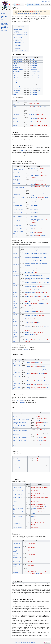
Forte (34, 104)
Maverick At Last (17, 68)
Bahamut (44, 199)
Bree (35, 516)
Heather (38, 387)
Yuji (29, 331)
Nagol (42, 370)
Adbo (35, 199)
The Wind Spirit (16, 547)
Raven (41, 494)
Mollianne (33, 195)
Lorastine (46, 183)
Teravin (32, 199)
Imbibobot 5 (15, 264)
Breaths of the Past (17, 516)
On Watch (15, 66)
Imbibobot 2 (15, 254)
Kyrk (31, 188)
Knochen (41, 184)
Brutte (45, 125)
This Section (20, 140)
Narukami (33, 495)
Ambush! (15, 76)
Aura (41, 84)
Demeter (40, 283)
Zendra (30, 551)
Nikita (42, 261)
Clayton (36, 527)
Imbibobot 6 (15, 268)
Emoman (46, 219)
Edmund (33, 544)
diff (16, 13)
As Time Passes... (17, 213)
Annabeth (32, 107)
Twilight (37, 363)
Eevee (40, 363)
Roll (30, 111)
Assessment (16, 111)
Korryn (42, 173)
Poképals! (15, 459)
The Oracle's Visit (17, 225)
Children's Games (17, 527)
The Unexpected (17, 195)
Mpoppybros (45, 264)
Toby (35, 107)
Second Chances (17, 520)
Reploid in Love (16, 74)
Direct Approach (16, 90)
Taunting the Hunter (17, 80)
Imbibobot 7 (15, 272)
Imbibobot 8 (15, 275)
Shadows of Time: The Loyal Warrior (21, 419)
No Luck (15, 118)
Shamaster (37, 176)
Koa (45, 168)
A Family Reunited (17, 469)
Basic (32, 221)
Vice (31, 68)
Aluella (37, 104)
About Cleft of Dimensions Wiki (24, 642)
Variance (32, 59)
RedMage (33, 487)
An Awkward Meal (17, 569)
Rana (38, 107)
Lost (14, 505)
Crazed (41, 176)
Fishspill (36, 250)
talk (34, 11)
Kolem (37, 264)
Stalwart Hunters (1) (17, 59)
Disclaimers (33, 642)
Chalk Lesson (16, 562)
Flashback (15, 502)
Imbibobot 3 (15, 257)
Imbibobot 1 (15, 250)
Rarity (36, 197)
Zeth (31, 333)
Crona (33, 565)
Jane (41, 254)
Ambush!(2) (15, 78)
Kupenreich (43, 387)
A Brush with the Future (18, 229)
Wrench (38, 384)
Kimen (32, 527)
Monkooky (27, 265)
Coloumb (33, 573)
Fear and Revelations (18, 169)
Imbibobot (27, 250)
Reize (36, 170)
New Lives (15, 471)
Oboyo (27, 305)
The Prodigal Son (17, 544)
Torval (42, 125)
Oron (44, 271)
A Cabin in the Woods (18, 495)
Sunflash (45, 107)
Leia (37, 491)
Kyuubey (32, 170)
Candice (42, 467)
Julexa (39, 459)
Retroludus (32, 296)
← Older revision (20, 13)
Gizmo (45, 415)
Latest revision (26, 13)
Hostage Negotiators (17, 491)
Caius (33, 551)
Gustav (33, 558)
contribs (37, 11)
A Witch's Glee (16, 221)
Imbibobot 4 (15, 261)
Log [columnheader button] (18, 57)
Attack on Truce (16, 84)
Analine (31, 125)
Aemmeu (41, 257)
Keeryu (27, 301)
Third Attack (16, 92)
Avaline (42, 118)
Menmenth (41, 278)
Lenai (35, 286)
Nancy (37, 487)
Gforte (41, 107)
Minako (42, 381)
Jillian (31, 108)
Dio (46, 572)
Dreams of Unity (16, 467)
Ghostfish (45, 254)
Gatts (39, 296)
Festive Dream (16, 524)
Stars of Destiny (20, 400)
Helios (48, 199)
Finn (40, 370)
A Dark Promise (16, 176)
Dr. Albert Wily (28, 280)
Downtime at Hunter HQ (18, 70)
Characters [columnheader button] (36, 57)
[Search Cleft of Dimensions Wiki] (45, 4)
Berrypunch (33, 222)
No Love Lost (16, 184)
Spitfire (46, 374)
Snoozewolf (33, 264)
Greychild (33, 502)
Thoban (42, 268)
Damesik (33, 494)
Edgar (29, 573)
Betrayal (15, 94)
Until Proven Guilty (17, 88)
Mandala (15, 573)
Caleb (38, 415)
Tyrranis (32, 176)
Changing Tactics (17, 122)
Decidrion (30, 319)
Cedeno (32, 254)
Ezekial (39, 170)
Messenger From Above (18, 236)
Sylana (43, 197)
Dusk (40, 264)
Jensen (32, 499)
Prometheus (37, 254)
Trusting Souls (16, 173)
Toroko (35, 272)
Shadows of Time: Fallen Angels (20, 430)
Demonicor (33, 508)
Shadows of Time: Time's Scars (20, 437)
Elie (40, 487)
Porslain (37, 494)
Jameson (33, 363)
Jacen (38, 115)
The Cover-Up (16, 64)
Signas (40, 88)
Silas (40, 572)
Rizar (42, 219)
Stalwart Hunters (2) (17, 61)
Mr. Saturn (38, 261)
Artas (37, 286)
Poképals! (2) (16, 461)
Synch (45, 506)
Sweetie (36, 377)
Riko (28, 389)
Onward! (15, 125)
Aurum (39, 197)
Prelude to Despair (17, 86)
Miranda (37, 573)
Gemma (46, 487)
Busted (35, 221)
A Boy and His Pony (17, 216)
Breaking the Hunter (17, 82)
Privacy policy (15, 642)
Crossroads (42, 168)
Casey (37, 334)
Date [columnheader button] (26, 57)
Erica (45, 184)
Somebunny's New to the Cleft (20, 465)
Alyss (40, 202)
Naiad (40, 286)
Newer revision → (35, 13)
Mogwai (43, 170)
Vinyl (45, 384)
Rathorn (35, 326)
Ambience (23, 151)
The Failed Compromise (18, 191)
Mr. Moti (42, 312)
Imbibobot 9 (15, 279)
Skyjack (32, 250)
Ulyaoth (37, 257)
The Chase (15, 115)
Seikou (36, 61)
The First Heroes (17, 487)
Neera (35, 322)
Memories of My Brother (18, 463)
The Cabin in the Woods (18, 209)
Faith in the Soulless (17, 205)
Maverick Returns (17, 72)
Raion (42, 487)
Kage (38, 300)
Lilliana (31, 104)
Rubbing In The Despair (18, 187)
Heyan (45, 257)
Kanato (37, 184)
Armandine (32, 257)
